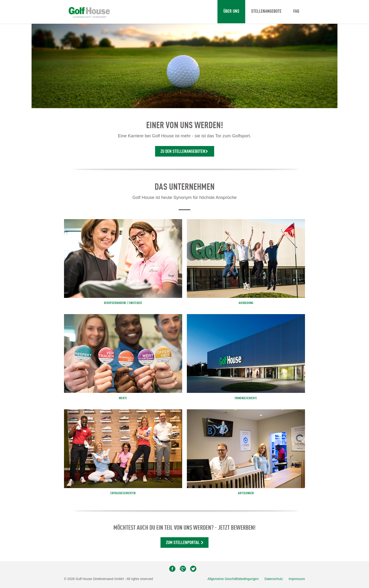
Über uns (231, 12)
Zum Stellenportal (183, 543)
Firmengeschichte (246, 398)
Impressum (297, 579)
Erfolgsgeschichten (123, 493)
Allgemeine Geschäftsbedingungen (233, 579)
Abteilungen (246, 493)
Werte (123, 398)
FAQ (296, 12)
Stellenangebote (266, 12)
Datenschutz (274, 579)
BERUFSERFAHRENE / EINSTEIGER (123, 303)
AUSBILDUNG (246, 303)
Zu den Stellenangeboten (183, 152)
